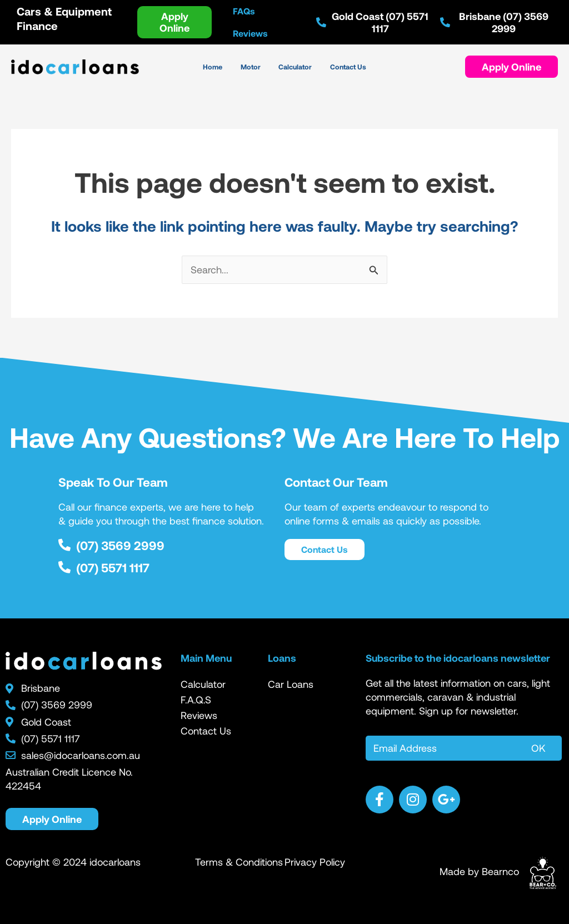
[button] (511, 67)
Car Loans (291, 684)
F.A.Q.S (196, 700)
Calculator (203, 684)
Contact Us (206, 731)
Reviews (199, 715)
